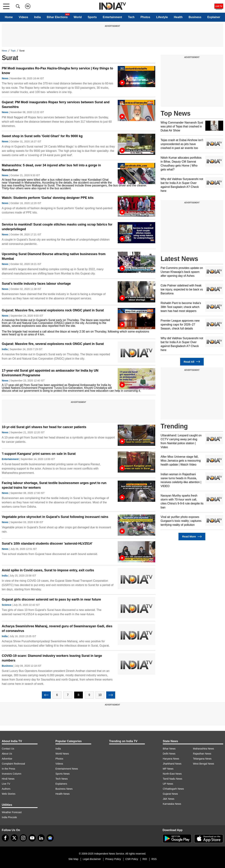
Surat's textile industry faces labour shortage (36, 284)
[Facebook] (5, 838)
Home (9, 17)
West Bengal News (204, 764)
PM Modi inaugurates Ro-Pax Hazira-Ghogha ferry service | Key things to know (57, 71)
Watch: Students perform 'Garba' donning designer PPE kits (48, 198)
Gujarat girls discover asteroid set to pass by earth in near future (51, 599)
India (37, 17)
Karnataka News (172, 804)
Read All (192, 362)
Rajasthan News (202, 754)
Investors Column (12, 774)
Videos (23, 17)
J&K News (169, 799)
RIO (145, 859)
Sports (92, 17)
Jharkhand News (172, 764)
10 (100, 695)
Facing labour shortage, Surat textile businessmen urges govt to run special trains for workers (54, 485)
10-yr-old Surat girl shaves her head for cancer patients (44, 427)
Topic (13, 51)
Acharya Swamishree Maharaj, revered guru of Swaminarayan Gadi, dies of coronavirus (57, 629)
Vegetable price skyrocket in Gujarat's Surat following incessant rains (55, 517)
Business (195, 17)
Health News (63, 794)
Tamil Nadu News (173, 779)
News (4, 51)
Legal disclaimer (92, 859)
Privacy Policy (113, 859)
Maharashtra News (204, 749)
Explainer (214, 17)
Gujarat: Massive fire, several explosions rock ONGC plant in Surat (53, 310)
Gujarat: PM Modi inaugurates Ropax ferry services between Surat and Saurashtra (56, 105)
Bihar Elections (57, 17)
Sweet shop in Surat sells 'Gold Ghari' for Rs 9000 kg (42, 136)
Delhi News (169, 754)
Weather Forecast (12, 812)
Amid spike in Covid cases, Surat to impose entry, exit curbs (48, 570)
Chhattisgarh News (173, 789)
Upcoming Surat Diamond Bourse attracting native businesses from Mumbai (54, 256)
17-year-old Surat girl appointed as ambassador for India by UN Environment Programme (50, 373)
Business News (64, 789)
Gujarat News (170, 794)
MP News (168, 769)
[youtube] (32, 838)
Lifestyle (162, 17)
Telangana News (202, 759)
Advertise (7, 759)
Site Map (73, 859)
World (78, 17)
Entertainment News (67, 769)
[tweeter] (14, 838)
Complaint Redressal (13, 764)
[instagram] (23, 838)
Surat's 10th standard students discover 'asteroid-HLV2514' (47, 544)
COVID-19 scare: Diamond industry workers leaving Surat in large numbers (52, 658)
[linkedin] (41, 838)
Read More (192, 537)
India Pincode (9, 817)
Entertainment (112, 17)
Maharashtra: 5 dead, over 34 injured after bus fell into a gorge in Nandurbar (51, 168)
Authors (6, 789)
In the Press (8, 769)
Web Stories (9, 794)
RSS (154, 859)
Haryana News (171, 759)
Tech (131, 17)
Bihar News (169, 749)
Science (7, 605)
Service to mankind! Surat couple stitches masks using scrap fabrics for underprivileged (57, 227)
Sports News (63, 774)
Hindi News (8, 779)
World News (62, 754)
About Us (7, 754)
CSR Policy (132, 859)
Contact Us (8, 749)
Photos (145, 17)
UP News (168, 784)
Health (178, 17)
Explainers (61, 784)
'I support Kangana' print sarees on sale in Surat (39, 454)
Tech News (62, 779)
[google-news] (50, 838)
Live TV (6, 784)
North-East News (172, 774)
